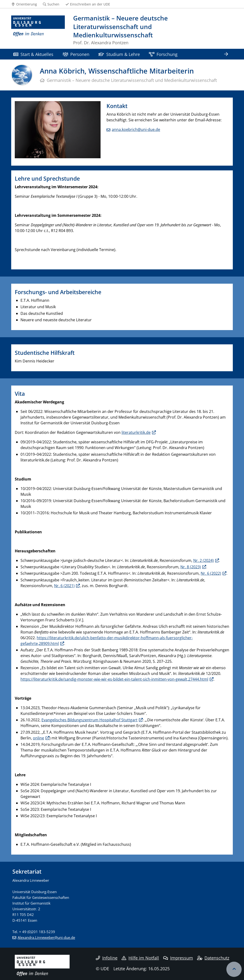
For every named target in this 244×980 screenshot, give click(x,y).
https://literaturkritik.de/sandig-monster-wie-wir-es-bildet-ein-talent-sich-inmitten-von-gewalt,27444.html (114, 679)
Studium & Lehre (119, 54)
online (38, 738)
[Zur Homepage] (38, 30)
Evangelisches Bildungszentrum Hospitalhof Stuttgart (89, 720)
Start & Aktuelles (33, 54)
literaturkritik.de (136, 432)
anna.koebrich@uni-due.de (136, 129)
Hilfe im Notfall (140, 958)
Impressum (178, 958)
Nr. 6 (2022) (211, 573)
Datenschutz (213, 958)
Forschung (163, 54)
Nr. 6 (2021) (64, 586)
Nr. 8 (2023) (191, 567)
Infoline (107, 958)
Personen (76, 54)
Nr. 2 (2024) (203, 560)
